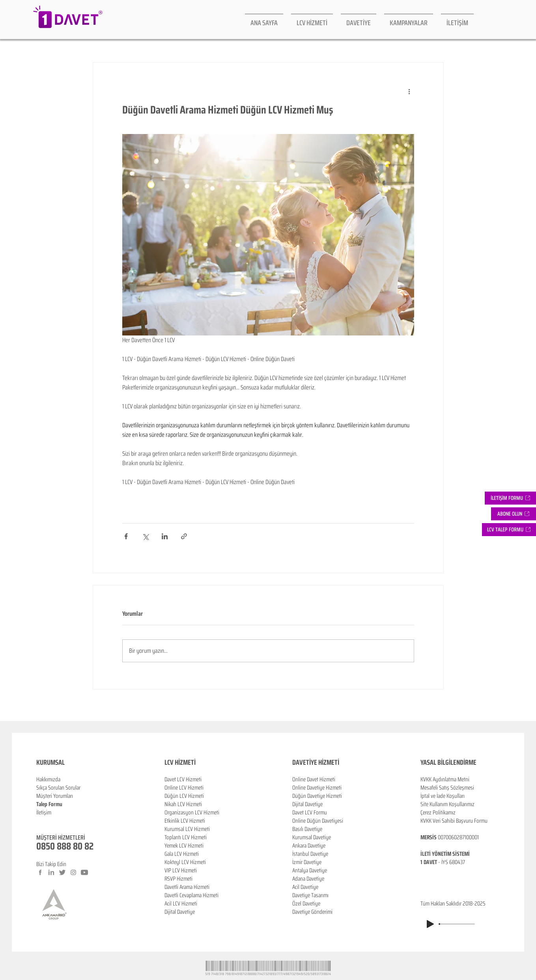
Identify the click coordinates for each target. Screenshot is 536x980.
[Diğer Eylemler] (409, 91)
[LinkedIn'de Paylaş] (165, 536)
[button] (514, 514)
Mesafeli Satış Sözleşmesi (447, 788)
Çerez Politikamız (438, 812)
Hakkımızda (48, 779)
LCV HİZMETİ (180, 762)
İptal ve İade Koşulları (443, 796)
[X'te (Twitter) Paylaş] (145, 536)
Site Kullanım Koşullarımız (447, 804)
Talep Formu (49, 804)
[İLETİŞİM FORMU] (510, 498)
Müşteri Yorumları (55, 796)
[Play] (430, 924)
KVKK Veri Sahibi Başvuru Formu (454, 821)
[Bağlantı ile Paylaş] (184, 536)
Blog (41, 821)
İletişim (44, 812)
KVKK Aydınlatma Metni (445, 779)
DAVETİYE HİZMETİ (316, 762)
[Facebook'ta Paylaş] (126, 536)
